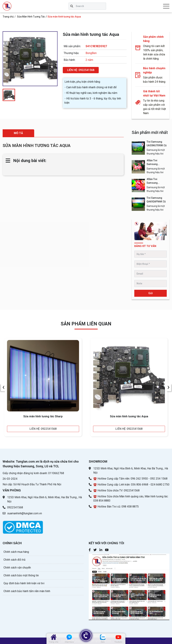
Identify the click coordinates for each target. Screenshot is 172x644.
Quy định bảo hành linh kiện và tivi (24, 583)
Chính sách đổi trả (14, 560)
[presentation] (4, 387)
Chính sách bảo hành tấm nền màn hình (27, 591)
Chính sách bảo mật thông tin (21, 575)
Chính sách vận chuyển (17, 568)
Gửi (151, 293)
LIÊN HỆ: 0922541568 (81, 70)
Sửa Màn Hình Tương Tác (31, 17)
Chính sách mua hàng (16, 552)
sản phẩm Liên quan (86, 324)
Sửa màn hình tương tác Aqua (129, 416)
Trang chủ (8, 17)
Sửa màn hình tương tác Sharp (43, 416)
